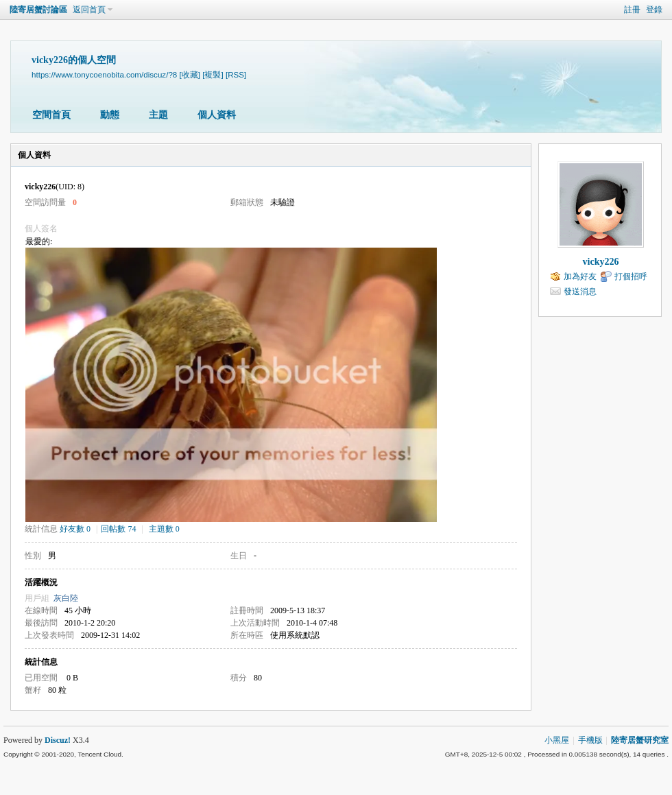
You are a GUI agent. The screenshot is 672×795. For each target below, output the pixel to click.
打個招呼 (631, 276)
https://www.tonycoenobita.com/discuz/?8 (104, 74)
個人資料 (217, 115)
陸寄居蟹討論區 (38, 10)
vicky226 (601, 262)
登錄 (654, 10)
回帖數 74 (118, 529)
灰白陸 (66, 598)
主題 (158, 115)
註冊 (632, 10)
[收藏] (190, 74)
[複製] (213, 74)
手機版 (590, 740)
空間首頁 (51, 115)
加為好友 (580, 276)
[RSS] (236, 74)
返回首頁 (89, 10)
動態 (110, 115)
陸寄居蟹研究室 (640, 740)
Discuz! (58, 740)
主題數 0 (164, 529)
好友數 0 (75, 529)
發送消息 (580, 292)
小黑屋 (557, 740)
